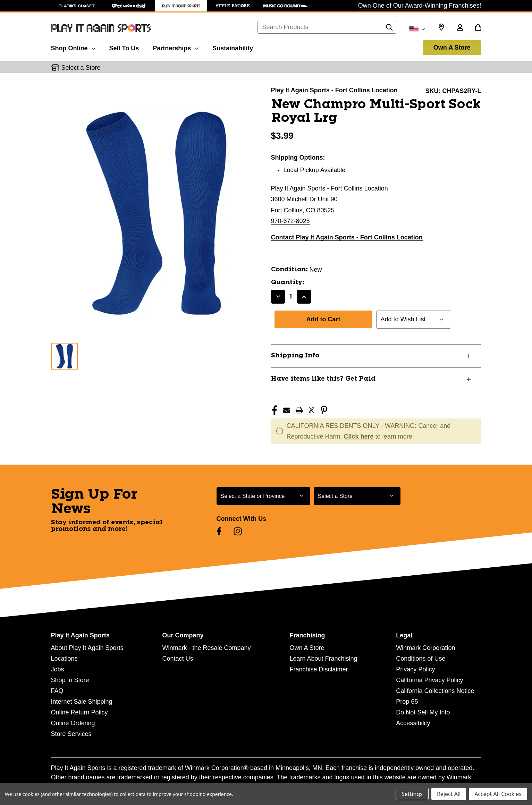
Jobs (58, 669)
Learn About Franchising (323, 659)
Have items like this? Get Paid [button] (323, 379)
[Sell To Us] (124, 47)
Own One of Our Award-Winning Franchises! (420, 6)
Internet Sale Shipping (82, 702)
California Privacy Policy (429, 680)
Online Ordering (73, 723)
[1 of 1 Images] (64, 356)
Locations (64, 659)
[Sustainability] (233, 47)
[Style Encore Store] (233, 6)
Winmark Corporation (425, 648)
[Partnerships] (176, 47)
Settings (412, 794)
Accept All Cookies (498, 794)
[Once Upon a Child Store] (129, 6)
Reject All (449, 794)
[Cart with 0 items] (478, 28)
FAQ (57, 691)
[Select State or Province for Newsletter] (263, 496)
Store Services (71, 734)
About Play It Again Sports (87, 648)
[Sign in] (460, 28)
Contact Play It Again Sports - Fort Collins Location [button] (347, 237)
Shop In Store (70, 680)
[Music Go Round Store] (285, 6)
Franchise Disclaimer (319, 669)
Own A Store (452, 48)
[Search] (389, 29)
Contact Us (178, 659)
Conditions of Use (421, 659)
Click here (359, 437)
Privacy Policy (415, 669)
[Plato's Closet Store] (77, 6)
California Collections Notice (435, 691)
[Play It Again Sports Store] (181, 6)
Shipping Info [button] (295, 356)
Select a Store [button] (81, 68)
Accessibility (413, 723)
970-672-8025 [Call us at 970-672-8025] (290, 221)
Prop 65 (407, 702)
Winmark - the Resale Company (206, 648)
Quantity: (288, 282)
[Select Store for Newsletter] (357, 496)
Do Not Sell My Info (423, 712)
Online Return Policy (79, 712)
